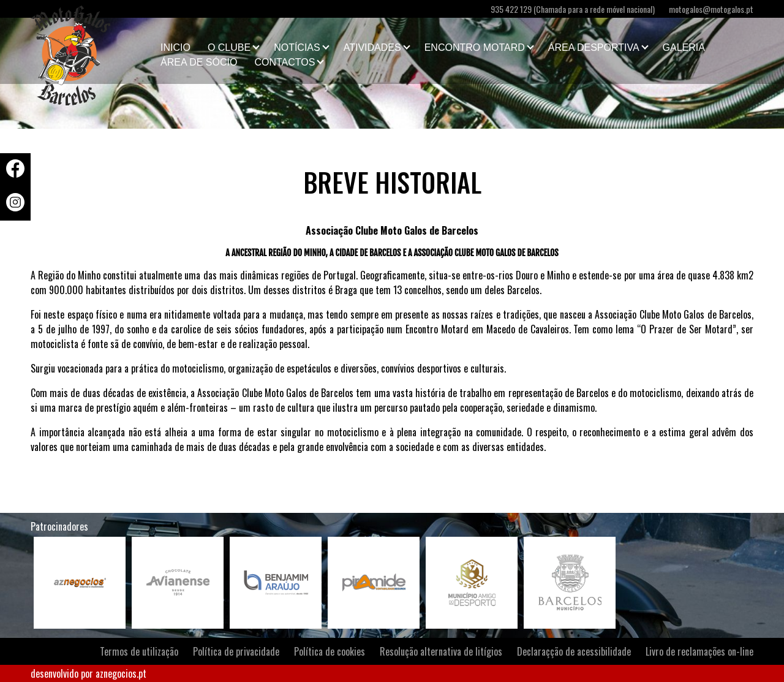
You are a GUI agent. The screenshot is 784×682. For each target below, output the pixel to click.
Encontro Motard (475, 47)
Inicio (175, 47)
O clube (229, 47)
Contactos (285, 62)
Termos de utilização (139, 651)
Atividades (372, 47)
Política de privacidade (236, 651)
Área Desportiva (594, 47)
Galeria (684, 47)
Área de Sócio (199, 62)
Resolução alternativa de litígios (441, 651)
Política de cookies (330, 651)
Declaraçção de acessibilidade (574, 651)
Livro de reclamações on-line (699, 651)
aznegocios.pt (121, 673)
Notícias (297, 47)
